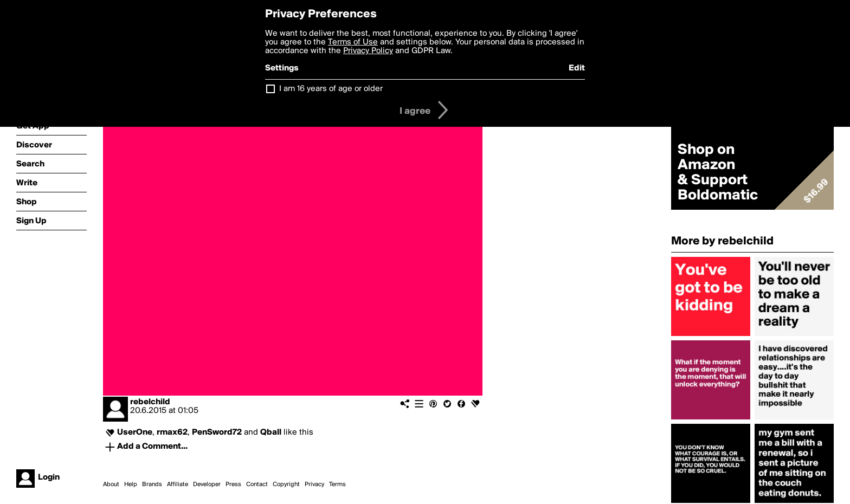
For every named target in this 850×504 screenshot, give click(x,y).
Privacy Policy (368, 51)
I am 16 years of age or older (331, 89)
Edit (577, 68)
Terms (337, 484)
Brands (152, 484)
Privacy (314, 484)
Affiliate (178, 484)
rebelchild (150, 402)
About (111, 484)
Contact (257, 484)
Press (233, 484)
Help (131, 484)
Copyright (286, 484)
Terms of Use (353, 42)
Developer (207, 484)
